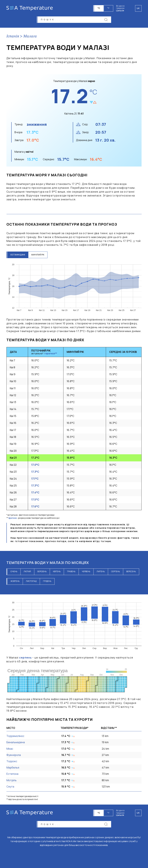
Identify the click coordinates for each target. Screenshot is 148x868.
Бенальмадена (16, 743)
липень (101, 572)
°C (99, 8)
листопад (31, 581)
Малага (30, 37)
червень (86, 572)
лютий (27, 572)
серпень (115, 572)
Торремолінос (15, 736)
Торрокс (12, 761)
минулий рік (38, 255)
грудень (47, 581)
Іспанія (13, 37)
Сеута (10, 787)
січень (14, 572)
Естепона (12, 774)
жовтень (15, 581)
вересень (131, 572)
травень (71, 572)
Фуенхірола (14, 755)
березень (42, 572)
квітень (57, 572)
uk (138, 813)
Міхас (10, 749)
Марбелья (13, 768)
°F (109, 8)
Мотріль (12, 780)
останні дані (18, 255)
